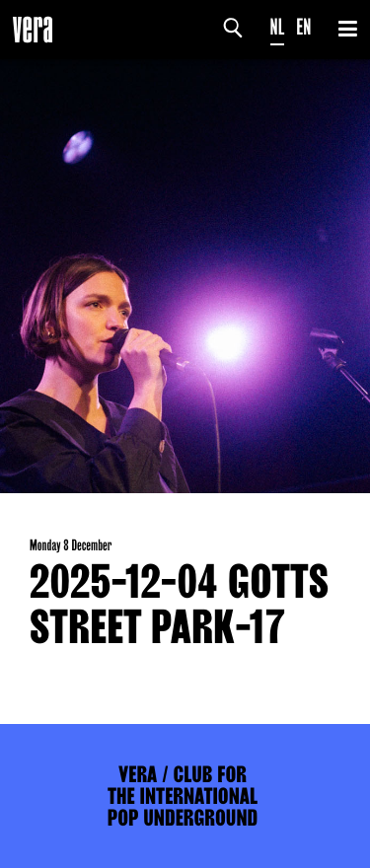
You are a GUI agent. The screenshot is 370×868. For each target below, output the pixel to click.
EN (303, 27)
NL (278, 27)
